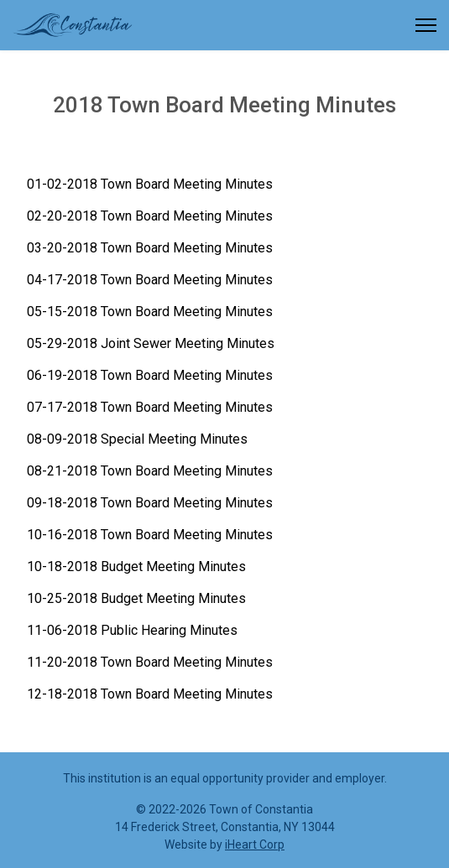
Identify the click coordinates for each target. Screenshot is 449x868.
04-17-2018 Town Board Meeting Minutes (150, 280)
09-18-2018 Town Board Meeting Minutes (150, 503)
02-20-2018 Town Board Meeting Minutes (150, 216)
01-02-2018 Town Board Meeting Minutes (150, 184)
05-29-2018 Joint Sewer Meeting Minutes (151, 343)
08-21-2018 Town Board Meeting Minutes (150, 471)
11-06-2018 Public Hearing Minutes (132, 630)
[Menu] (426, 25)
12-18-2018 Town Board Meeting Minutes (150, 694)
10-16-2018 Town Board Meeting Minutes (150, 535)
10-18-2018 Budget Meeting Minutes (136, 567)
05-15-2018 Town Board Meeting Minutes (150, 312)
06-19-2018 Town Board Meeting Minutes (150, 375)
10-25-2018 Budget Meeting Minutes (136, 598)
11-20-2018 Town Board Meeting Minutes (150, 662)
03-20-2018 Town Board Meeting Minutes (150, 248)
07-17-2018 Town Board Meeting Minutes (150, 407)
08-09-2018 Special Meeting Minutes (137, 439)
